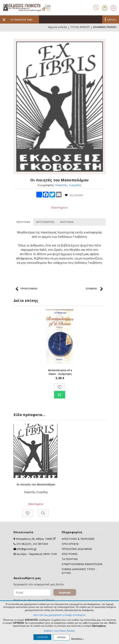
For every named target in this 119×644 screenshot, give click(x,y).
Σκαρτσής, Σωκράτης (68, 185)
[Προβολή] (43, 512)
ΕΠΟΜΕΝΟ (91, 289)
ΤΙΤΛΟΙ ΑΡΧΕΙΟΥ (80, 28)
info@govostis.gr (27, 550)
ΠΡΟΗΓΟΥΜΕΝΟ (29, 289)
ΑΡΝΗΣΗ (61, 637)
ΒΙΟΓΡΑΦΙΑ (67, 222)
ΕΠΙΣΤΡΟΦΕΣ (70, 555)
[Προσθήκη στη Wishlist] (60, 385)
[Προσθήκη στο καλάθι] (60, 393)
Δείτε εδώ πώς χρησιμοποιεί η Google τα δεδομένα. (59, 615)
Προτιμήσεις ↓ (77, 638)
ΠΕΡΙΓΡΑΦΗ (23, 222)
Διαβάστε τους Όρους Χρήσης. (59, 631)
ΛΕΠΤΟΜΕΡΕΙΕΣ (45, 222)
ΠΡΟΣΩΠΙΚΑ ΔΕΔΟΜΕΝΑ (77, 550)
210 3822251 (24, 545)
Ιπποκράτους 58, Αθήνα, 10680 (36, 539)
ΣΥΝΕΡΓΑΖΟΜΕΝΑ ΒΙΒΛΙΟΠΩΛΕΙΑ (82, 565)
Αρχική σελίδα (58, 28)
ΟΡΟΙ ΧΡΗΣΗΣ (70, 545)
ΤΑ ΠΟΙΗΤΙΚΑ (70, 560)
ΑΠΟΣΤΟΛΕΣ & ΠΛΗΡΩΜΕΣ (78, 539)
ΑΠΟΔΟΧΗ (42, 637)
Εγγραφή (65, 593)
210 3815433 (40, 545)
